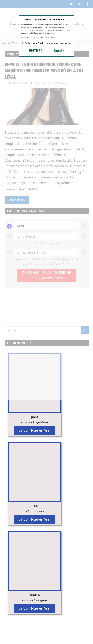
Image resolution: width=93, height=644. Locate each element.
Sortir (59, 51)
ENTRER (36, 51)
